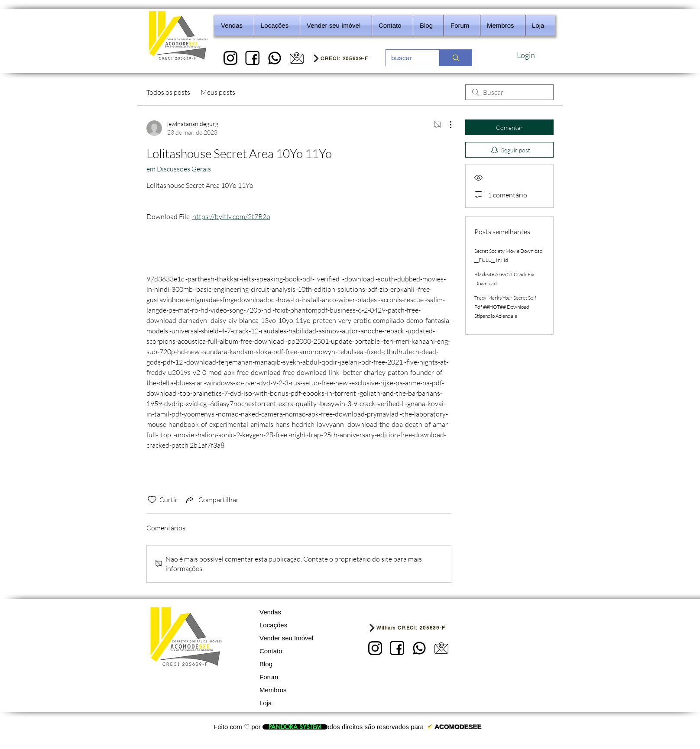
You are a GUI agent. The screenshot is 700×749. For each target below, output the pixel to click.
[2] (253, 58)
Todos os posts (168, 92)
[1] (230, 58)
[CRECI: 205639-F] (346, 58)
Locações (273, 625)
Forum (269, 677)
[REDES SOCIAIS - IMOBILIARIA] (275, 58)
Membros (273, 690)
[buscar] (406, 58)
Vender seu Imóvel (286, 638)
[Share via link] (212, 500)
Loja (266, 703)
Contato (271, 651)
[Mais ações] (446, 125)
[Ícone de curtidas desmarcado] (152, 500)
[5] (297, 58)
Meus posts (218, 92)
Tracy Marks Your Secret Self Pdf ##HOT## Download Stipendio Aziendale (505, 307)
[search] (509, 92)
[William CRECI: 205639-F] (420, 628)
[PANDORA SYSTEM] (295, 727)
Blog (266, 664)
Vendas (270, 612)
